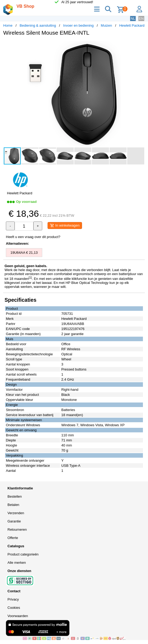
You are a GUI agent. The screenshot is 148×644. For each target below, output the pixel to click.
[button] (140, 46)
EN (141, 19)
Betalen (13, 505)
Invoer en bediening (78, 25)
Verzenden (16, 513)
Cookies (14, 608)
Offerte (13, 538)
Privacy (13, 599)
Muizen (106, 25)
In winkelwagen (65, 226)
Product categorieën (23, 554)
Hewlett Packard (132, 25)
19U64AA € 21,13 (24, 253)
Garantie (14, 521)
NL (133, 19)
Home (8, 25)
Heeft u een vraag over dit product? (33, 237)
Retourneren (17, 530)
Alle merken (17, 563)
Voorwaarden (18, 616)
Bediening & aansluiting (38, 25)
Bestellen (15, 496)
